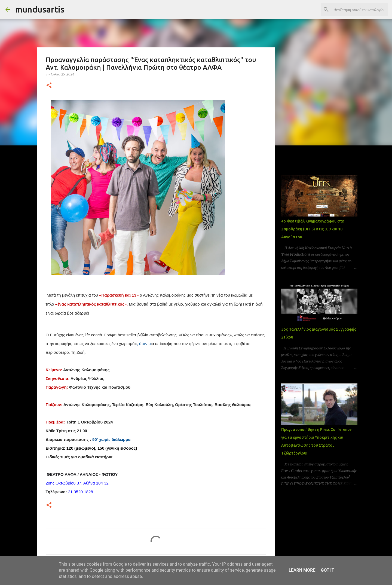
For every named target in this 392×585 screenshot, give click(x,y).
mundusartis (40, 9)
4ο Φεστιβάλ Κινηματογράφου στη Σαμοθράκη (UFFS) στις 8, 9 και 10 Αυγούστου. (313, 229)
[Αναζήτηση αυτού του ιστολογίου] (359, 10)
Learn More (302, 570)
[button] (49, 86)
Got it (327, 570)
